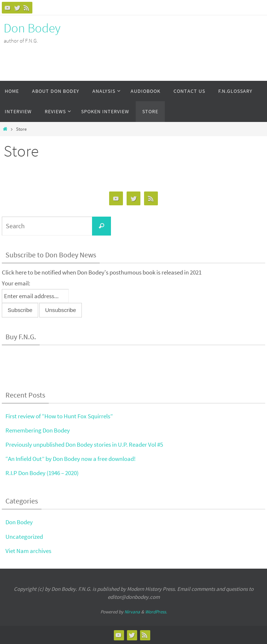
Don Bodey (32, 28)
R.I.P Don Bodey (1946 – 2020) (42, 473)
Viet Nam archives (28, 551)
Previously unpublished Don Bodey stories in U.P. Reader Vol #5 (84, 445)
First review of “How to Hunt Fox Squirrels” (59, 416)
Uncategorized (24, 537)
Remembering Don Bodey (38, 430)
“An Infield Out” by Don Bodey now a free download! (71, 459)
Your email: (16, 283)
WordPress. (156, 612)
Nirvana (132, 612)
